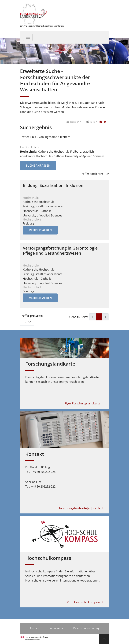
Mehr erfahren (40, 230)
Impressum (56, 628)
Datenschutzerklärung (86, 628)
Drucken (74, 122)
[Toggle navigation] (28, 37)
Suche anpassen (38, 166)
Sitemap (34, 628)
